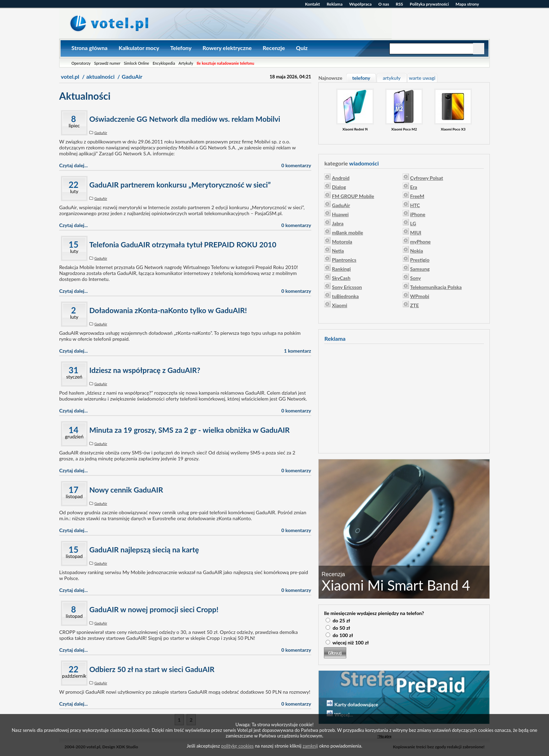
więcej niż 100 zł (351, 642)
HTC (415, 205)
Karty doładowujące (356, 704)
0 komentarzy (296, 165)
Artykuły (186, 63)
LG (413, 223)
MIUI (416, 232)
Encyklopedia (164, 63)
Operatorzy (81, 63)
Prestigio (420, 260)
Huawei (340, 214)
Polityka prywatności (429, 4)
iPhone (418, 214)
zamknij (310, 746)
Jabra (338, 223)
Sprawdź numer (107, 63)
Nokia (416, 251)
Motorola (342, 242)
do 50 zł (341, 628)
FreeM (417, 196)
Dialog (339, 187)
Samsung (420, 269)
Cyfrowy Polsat (426, 178)
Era (414, 187)
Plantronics (344, 260)
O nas (384, 4)
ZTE (414, 305)
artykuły (392, 78)
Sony (415, 278)
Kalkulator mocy (139, 48)
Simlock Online (137, 63)
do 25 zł (341, 620)
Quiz (302, 48)
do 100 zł (343, 635)
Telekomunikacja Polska (436, 287)
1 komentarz (298, 351)
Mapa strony (467, 4)
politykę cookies (238, 746)
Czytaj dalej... (74, 165)
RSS (399, 4)
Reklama (335, 4)
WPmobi (420, 296)
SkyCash (341, 278)
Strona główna (89, 48)
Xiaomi (339, 305)
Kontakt (312, 4)
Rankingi (341, 269)
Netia (338, 251)
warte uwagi (422, 78)
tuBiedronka (345, 296)
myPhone (420, 242)
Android (341, 178)
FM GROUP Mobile (353, 196)
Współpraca (360, 4)
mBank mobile (348, 232)
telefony (361, 78)
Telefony (181, 48)
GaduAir (101, 133)
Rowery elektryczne (227, 48)
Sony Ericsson (347, 287)
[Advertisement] (404, 397)
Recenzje (274, 48)
